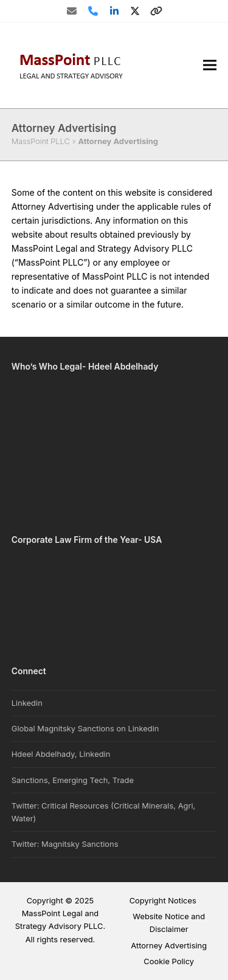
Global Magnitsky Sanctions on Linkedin (85, 728)
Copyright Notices (163, 900)
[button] (210, 65)
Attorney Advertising (169, 945)
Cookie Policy (169, 961)
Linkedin (27, 703)
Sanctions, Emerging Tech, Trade (73, 780)
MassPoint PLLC (41, 141)
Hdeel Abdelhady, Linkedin (61, 754)
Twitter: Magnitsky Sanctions (65, 844)
